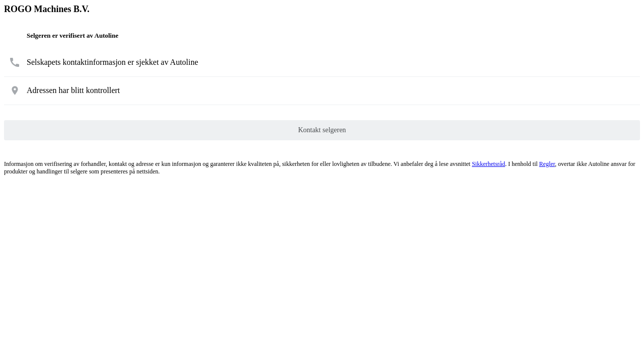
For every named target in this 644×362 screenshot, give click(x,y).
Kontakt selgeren (322, 130)
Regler (547, 164)
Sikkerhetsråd (489, 164)
